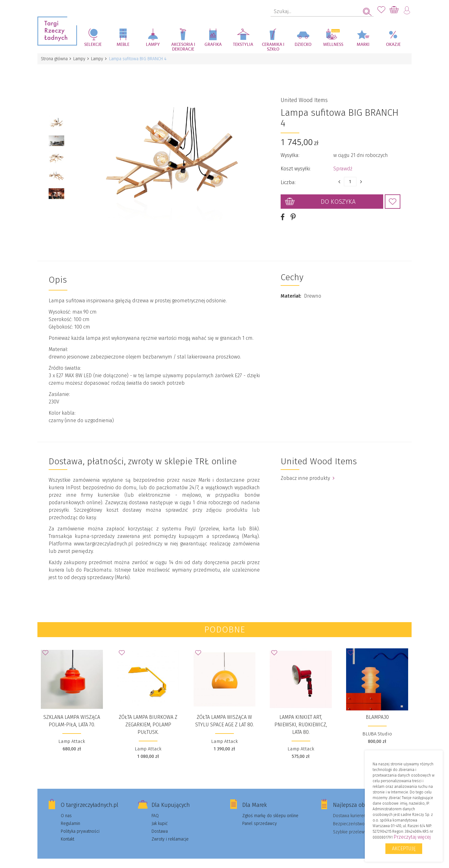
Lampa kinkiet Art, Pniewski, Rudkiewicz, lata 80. (301, 717)
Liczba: (288, 179)
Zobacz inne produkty (308, 471)
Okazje (393, 45)
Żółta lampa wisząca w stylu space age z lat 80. (224, 714)
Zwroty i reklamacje (170, 832)
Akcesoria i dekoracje (183, 47)
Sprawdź (343, 165)
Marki (363, 45)
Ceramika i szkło (273, 47)
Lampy (153, 45)
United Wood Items (304, 97)
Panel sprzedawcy (260, 816)
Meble (123, 45)
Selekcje (93, 45)
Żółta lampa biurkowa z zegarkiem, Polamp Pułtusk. (148, 717)
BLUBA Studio (377, 727)
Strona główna (55, 59)
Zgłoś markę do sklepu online (270, 809)
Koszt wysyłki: (296, 165)
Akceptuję (404, 848)
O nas (66, 809)
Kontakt (68, 832)
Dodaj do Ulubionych (393, 198)
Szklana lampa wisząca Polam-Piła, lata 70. (72, 714)
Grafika (213, 45)
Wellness (333, 45)
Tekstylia (243, 45)
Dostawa (160, 824)
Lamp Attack (72, 734)
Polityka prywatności (80, 824)
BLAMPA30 (377, 710)
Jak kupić (160, 816)
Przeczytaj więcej (412, 837)
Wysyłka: (290, 152)
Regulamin (70, 816)
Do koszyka (338, 198)
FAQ (155, 809)
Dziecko (303, 45)
